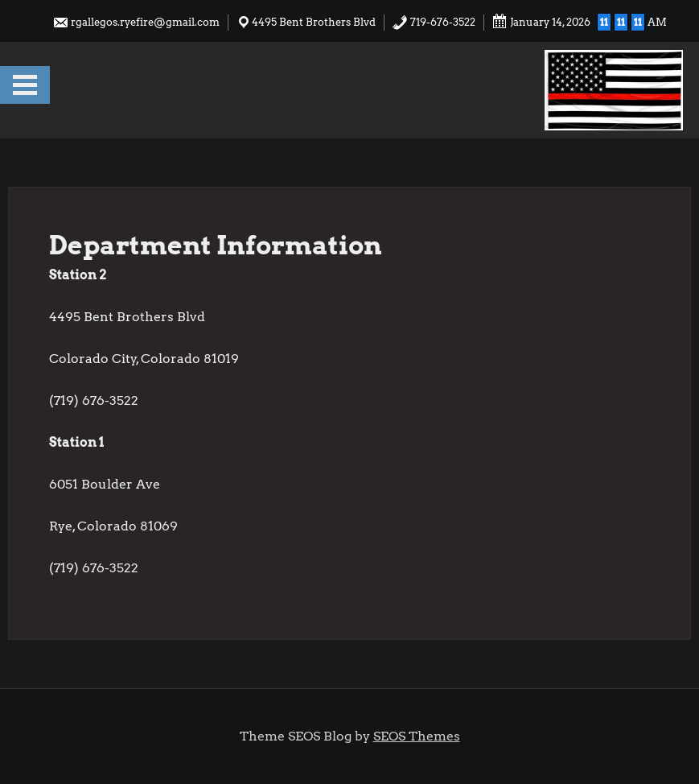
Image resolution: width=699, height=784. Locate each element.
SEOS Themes (417, 736)
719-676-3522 (434, 22)
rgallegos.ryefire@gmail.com (136, 22)
